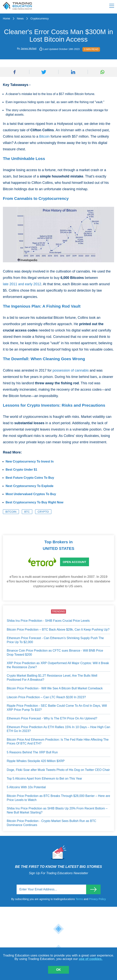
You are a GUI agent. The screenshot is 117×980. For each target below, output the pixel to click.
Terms (80, 899)
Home (6, 19)
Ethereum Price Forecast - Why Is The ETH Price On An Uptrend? (52, 718)
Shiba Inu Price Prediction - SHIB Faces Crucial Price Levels (48, 621)
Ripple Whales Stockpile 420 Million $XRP (36, 761)
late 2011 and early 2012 (22, 284)
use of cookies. (91, 959)
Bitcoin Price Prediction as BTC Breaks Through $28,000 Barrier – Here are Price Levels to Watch (58, 798)
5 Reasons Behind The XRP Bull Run (32, 752)
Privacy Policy (97, 899)
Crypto (43, 512)
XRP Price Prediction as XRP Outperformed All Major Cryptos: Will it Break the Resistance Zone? (58, 665)
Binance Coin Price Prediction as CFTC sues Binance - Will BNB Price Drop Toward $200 (55, 653)
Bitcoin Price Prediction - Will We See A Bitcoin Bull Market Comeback (55, 688)
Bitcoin (44, 136)
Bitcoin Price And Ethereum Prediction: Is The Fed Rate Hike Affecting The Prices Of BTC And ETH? (58, 742)
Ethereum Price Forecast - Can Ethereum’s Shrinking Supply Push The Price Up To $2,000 (55, 640)
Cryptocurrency (39, 19)
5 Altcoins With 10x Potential (26, 787)
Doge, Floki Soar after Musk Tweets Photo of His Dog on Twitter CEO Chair (58, 770)
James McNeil (29, 48)
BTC (27, 512)
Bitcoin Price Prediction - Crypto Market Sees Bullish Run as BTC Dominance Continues (51, 823)
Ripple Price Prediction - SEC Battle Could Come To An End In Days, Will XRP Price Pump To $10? (57, 708)
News (20, 19)
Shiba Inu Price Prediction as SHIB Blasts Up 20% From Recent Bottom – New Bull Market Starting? (57, 810)
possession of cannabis (71, 370)
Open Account (74, 562)
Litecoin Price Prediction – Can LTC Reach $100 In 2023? (46, 697)
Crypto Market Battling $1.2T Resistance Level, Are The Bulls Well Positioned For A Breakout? (52, 678)
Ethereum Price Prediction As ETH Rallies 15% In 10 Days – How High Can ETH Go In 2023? (58, 729)
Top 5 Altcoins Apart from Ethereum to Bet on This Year (44, 779)
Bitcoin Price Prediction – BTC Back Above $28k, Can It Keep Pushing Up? (58, 630)
